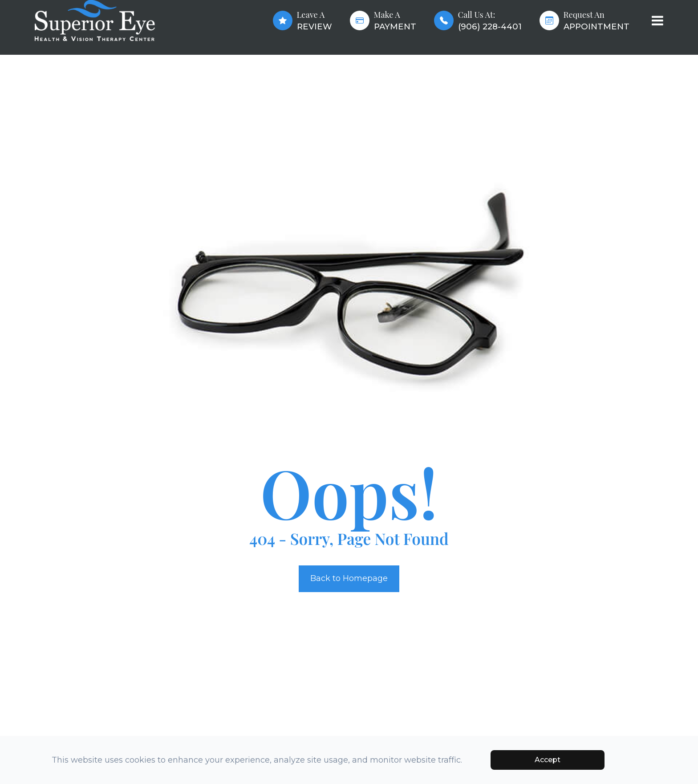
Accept (548, 760)
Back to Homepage (349, 578)
